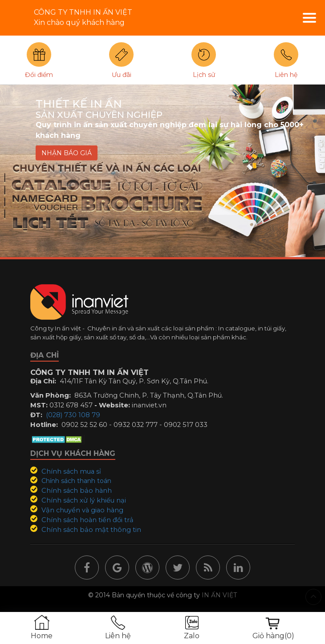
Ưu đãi (122, 75)
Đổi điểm (39, 75)
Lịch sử (204, 75)
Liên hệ (286, 75)
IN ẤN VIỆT (219, 595)
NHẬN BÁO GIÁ (67, 153)
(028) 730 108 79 (73, 415)
